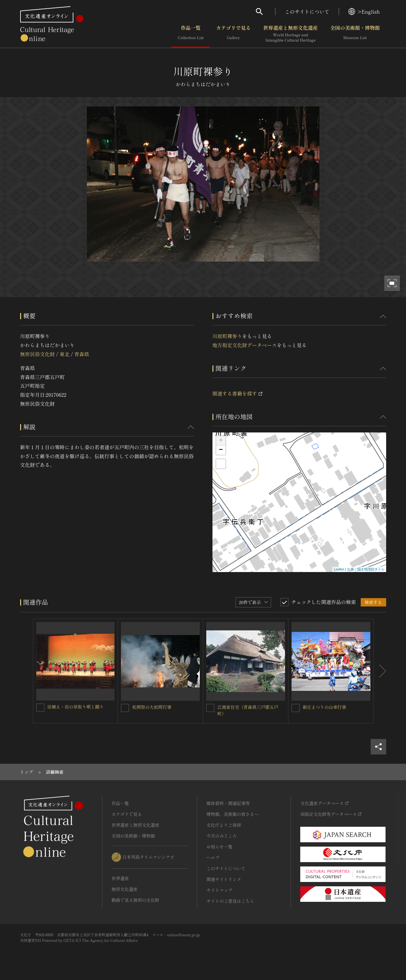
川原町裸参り (227, 336)
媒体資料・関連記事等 (228, 803)
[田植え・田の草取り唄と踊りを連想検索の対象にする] (40, 708)
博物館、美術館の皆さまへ (233, 814)
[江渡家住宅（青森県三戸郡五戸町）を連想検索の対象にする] (210, 708)
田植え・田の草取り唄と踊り (76, 707)
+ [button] (221, 441)
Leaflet (339, 569)
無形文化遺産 (125, 889)
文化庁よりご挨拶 (224, 825)
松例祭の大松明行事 (152, 707)
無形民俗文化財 (38, 354)
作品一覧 (191, 34)
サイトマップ (220, 890)
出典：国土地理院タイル (366, 569)
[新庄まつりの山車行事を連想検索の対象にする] (296, 708)
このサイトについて (307, 11)
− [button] (221, 450)
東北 (65, 354)
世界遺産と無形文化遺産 (290, 34)
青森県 (82, 354)
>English (364, 11)
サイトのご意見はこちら (230, 901)
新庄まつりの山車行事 (324, 707)
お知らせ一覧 (220, 847)
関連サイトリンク (224, 879)
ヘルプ (213, 857)
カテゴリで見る (233, 34)
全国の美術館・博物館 (355, 34)
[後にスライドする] (380, 671)
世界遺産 (120, 878)
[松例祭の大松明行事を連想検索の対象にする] (125, 708)
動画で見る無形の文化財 (136, 900)
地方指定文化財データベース (245, 345)
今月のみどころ (222, 836)
